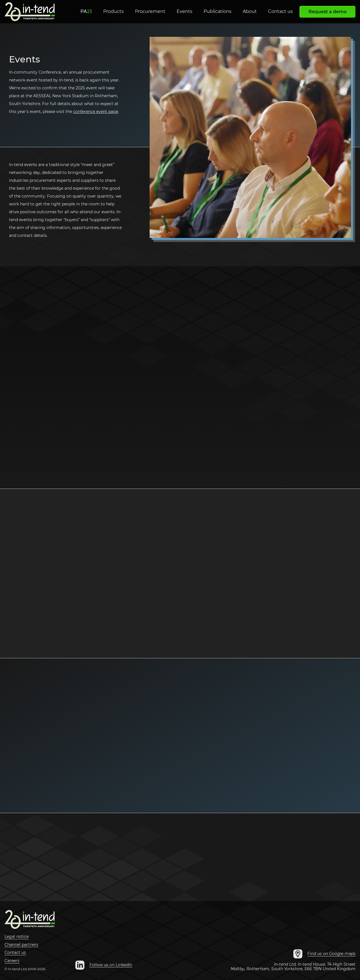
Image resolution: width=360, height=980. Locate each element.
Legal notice (17, 936)
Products (113, 11)
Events (184, 11)
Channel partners (21, 945)
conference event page (96, 112)
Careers (12, 961)
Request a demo (328, 12)
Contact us (280, 11)
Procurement (150, 11)
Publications (218, 11)
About (250, 11)
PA (86, 11)
